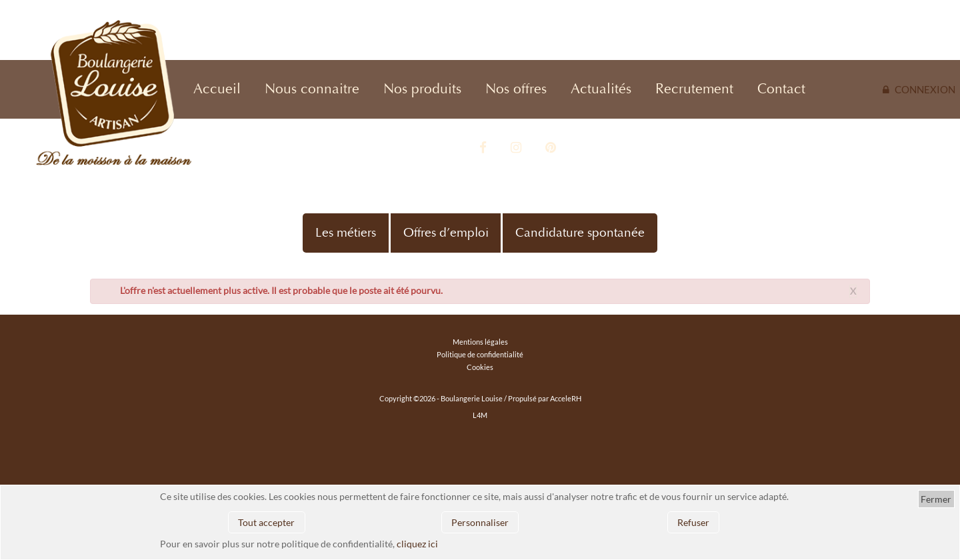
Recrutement (694, 89)
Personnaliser (480, 522)
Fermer (936, 499)
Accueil (217, 89)
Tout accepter (266, 522)
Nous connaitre (312, 89)
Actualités (601, 89)
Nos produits (422, 89)
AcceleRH (566, 398)
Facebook (483, 148)
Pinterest (551, 148)
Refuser (693, 522)
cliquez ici (417, 544)
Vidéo (449, 148)
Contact (781, 89)
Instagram (516, 148)
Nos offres (516, 89)
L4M (480, 415)
